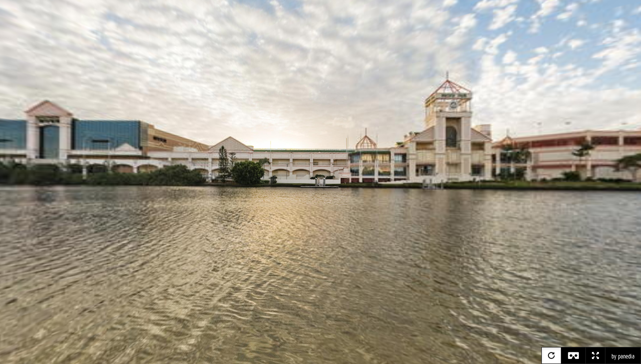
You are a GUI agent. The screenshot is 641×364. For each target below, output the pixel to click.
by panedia (623, 356)
